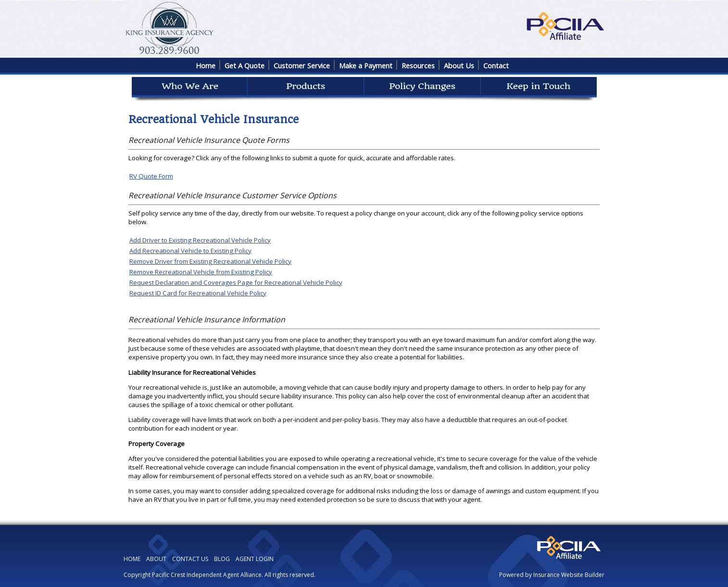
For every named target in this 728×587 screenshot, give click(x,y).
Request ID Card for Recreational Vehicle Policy (198, 293)
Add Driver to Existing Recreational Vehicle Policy (200, 240)
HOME (132, 559)
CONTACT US (190, 559)
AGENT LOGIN (255, 559)
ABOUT (156, 559)
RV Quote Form (151, 176)
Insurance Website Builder (569, 575)
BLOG (222, 559)
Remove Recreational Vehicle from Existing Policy (201, 272)
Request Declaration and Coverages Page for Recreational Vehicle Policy (236, 282)
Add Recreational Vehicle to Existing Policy (190, 251)
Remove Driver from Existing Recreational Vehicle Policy (210, 261)
